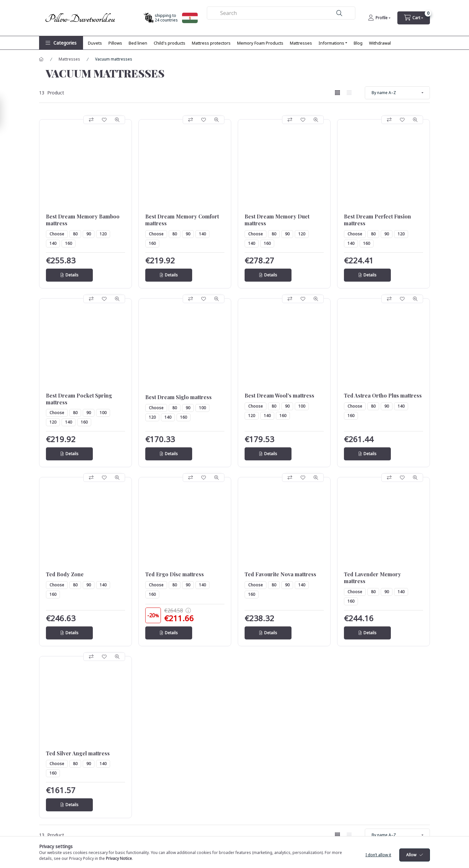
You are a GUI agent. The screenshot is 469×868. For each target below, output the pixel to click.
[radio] (349, 93)
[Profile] (379, 18)
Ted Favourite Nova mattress (280, 574)
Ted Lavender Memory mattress (372, 578)
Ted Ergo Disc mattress (175, 574)
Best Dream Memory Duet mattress (277, 220)
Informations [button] (331, 43)
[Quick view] (117, 120)
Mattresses (301, 43)
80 (75, 234)
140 (53, 243)
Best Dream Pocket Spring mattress (79, 399)
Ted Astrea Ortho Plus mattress (383, 396)
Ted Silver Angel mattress (78, 753)
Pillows (115, 43)
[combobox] (281, 13)
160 (69, 243)
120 (103, 234)
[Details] (69, 275)
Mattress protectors (211, 43)
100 (103, 413)
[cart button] (414, 18)
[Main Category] (41, 59)
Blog (358, 43)
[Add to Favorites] (104, 120)
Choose (57, 234)
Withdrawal (380, 43)
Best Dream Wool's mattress (279, 396)
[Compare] (91, 120)
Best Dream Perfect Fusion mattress (377, 220)
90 (89, 234)
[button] (61, 43)
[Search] (339, 13)
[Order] (397, 93)
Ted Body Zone (65, 574)
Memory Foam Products (260, 43)
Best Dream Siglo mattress (178, 397)
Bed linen (138, 43)
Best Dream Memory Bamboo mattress (83, 220)
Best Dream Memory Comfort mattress (182, 220)
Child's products (170, 43)
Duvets (95, 43)
